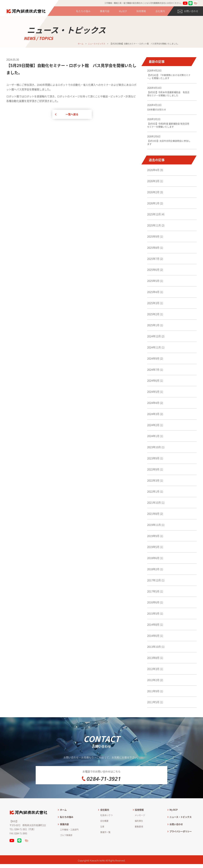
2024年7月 (153, 370)
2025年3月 (153, 303)
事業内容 (105, 11)
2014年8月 (153, 624)
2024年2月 (153, 425)
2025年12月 (154, 214)
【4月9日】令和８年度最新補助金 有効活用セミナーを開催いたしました (168, 94)
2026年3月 (153, 181)
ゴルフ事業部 (66, 839)
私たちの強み (83, 11)
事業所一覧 (105, 836)
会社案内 (160, 11)
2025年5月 (153, 281)
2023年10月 (154, 447)
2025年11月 (154, 225)
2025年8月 (153, 248)
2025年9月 (153, 236)
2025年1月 (153, 325)
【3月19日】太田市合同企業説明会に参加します (169, 142)
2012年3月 (153, 669)
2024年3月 (153, 414)
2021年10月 (154, 502)
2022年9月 (153, 469)
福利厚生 (139, 825)
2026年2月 (153, 192)
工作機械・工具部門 (69, 833)
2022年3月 (153, 480)
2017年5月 (153, 591)
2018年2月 (153, 569)
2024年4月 (153, 403)
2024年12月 (154, 336)
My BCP (123, 11)
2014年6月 (153, 636)
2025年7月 (153, 259)
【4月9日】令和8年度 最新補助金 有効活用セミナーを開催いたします (168, 125)
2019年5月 (153, 547)
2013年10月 (154, 647)
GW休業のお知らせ (157, 109)
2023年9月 (153, 458)
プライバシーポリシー (181, 835)
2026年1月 (153, 203)
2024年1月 (153, 436)
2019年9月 (153, 536)
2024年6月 (153, 380)
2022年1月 (153, 491)
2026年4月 (153, 170)
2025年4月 (153, 292)
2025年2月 (153, 314)
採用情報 (141, 11)
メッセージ (140, 819)
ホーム (63, 814)
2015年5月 (153, 613)
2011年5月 (153, 702)
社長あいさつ (106, 819)
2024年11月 (154, 347)
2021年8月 (153, 514)
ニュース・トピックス (181, 821)
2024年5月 (153, 392)
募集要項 (139, 830)
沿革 (102, 830)
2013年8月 (153, 658)
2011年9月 (153, 691)
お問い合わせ (188, 11)
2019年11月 (154, 525)
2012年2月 (153, 680)
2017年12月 (154, 580)
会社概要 (104, 825)
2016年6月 (153, 602)
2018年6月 (153, 558)
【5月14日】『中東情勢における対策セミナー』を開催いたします (169, 77)
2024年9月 (153, 358)
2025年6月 (153, 270)
